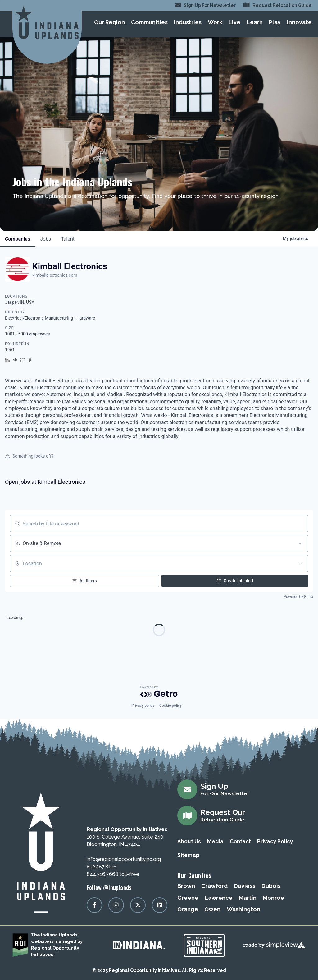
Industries (188, 22)
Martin (248, 898)
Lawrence (219, 898)
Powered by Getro (298, 597)
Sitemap (188, 855)
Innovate (299, 22)
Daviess (245, 886)
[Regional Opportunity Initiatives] (47, 23)
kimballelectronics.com (55, 275)
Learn (255, 22)
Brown (186, 886)
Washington (243, 909)
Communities (149, 22)
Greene (188, 898)
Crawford (214, 886)
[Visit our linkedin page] (160, 905)
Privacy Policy (275, 841)
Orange (188, 909)
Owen (212, 909)
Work (215, 22)
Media (215, 841)
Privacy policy (143, 705)
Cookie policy (170, 705)
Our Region (109, 22)
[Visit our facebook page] (94, 905)
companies (18, 239)
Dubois (271, 886)
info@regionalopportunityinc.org (124, 859)
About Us (189, 841)
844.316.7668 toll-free (113, 874)
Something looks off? (29, 456)
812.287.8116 (102, 867)
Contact (240, 841)
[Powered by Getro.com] (159, 691)
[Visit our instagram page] (116, 905)
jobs (45, 239)
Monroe (273, 898)
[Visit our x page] (138, 905)
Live (234, 22)
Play (275, 22)
